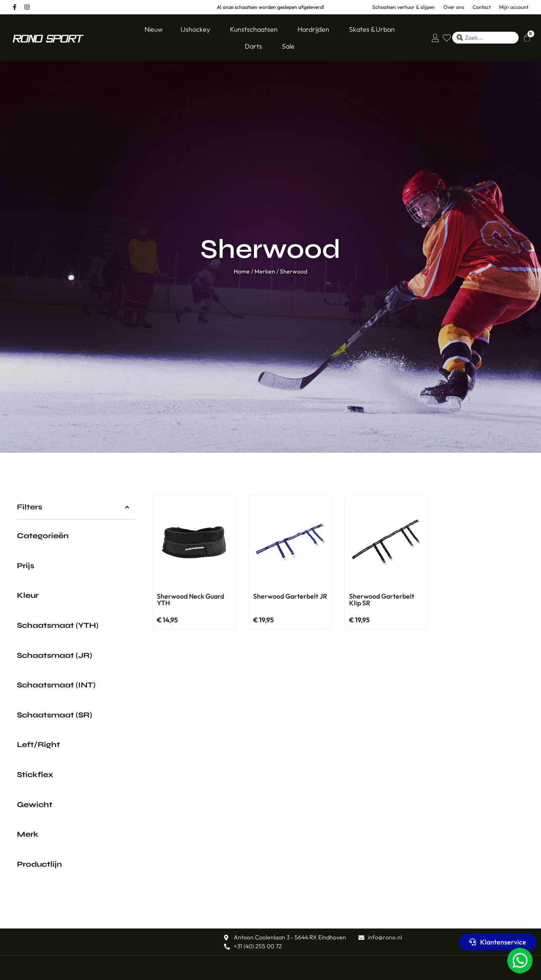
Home (242, 271)
